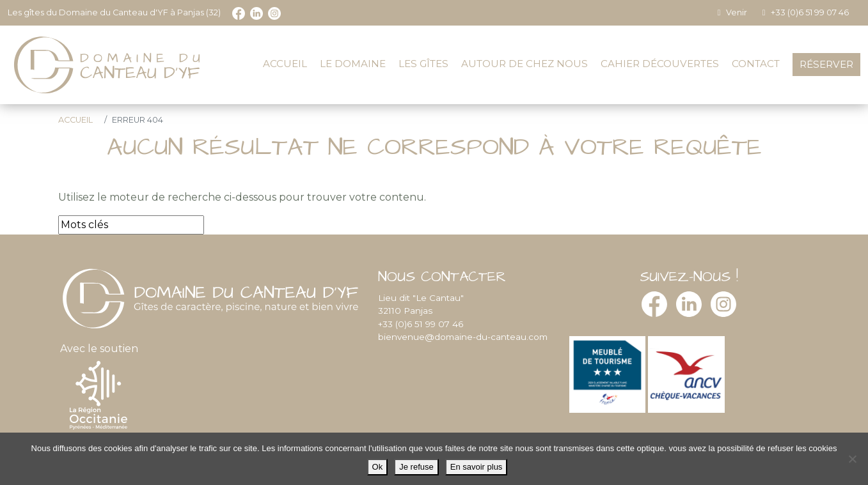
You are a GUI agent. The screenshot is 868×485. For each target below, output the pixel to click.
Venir (730, 12)
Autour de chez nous (525, 64)
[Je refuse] (852, 459)
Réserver (826, 64)
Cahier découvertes (660, 64)
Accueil (285, 64)
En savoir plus (477, 467)
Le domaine (353, 64)
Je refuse (416, 467)
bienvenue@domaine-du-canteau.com (463, 337)
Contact (756, 64)
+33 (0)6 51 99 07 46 (804, 12)
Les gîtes (423, 64)
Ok (378, 467)
